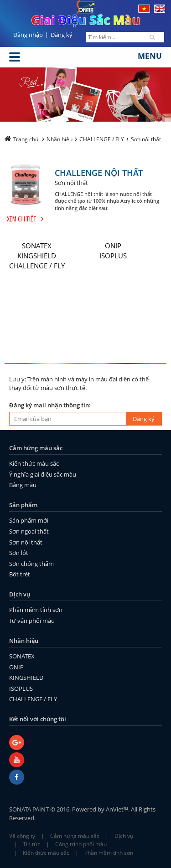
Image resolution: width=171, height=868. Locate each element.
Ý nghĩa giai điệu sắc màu (43, 474)
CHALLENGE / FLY (37, 266)
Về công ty (22, 836)
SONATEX (37, 246)
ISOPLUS (113, 256)
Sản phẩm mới (29, 520)
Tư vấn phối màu (32, 621)
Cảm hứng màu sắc (75, 836)
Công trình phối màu (81, 844)
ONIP (113, 246)
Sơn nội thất (26, 542)
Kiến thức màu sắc (34, 463)
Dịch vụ (124, 836)
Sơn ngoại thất (29, 531)
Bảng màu (23, 485)
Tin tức (31, 844)
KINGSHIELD (37, 256)
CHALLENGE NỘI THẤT (99, 172)
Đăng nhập (28, 35)
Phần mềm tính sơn (36, 610)
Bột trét (20, 574)
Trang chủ (21, 139)
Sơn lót (19, 553)
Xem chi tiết (25, 220)
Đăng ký (62, 35)
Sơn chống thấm (31, 564)
